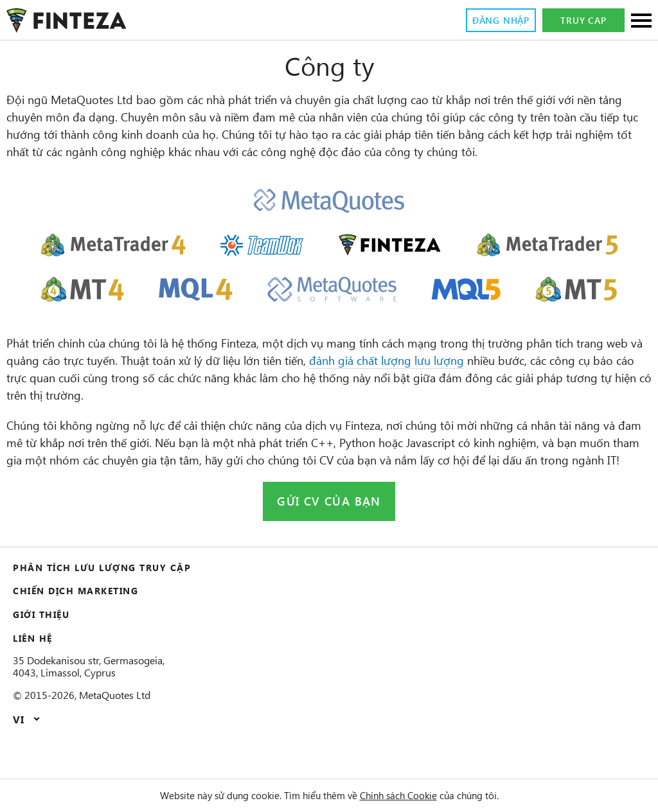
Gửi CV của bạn (329, 536)
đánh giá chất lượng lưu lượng (547, 378)
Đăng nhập (496, 21)
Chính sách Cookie (407, 795)
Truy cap (583, 21)
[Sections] (641, 22)
